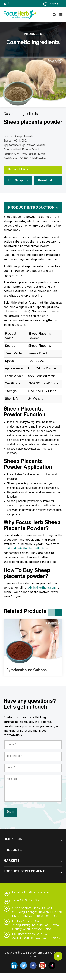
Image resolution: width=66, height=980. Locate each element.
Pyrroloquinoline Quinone (26, 670)
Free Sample (18, 181)
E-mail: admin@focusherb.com (32, 893)
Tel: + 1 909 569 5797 (26, 901)
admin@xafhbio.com (42, 588)
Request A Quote (33, 170)
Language (56, 4)
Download (48, 181)
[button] (59, 612)
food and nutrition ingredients (24, 549)
